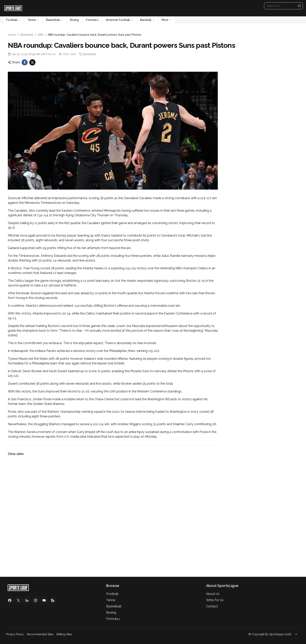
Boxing (74, 20)
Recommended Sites (40, 634)
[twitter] (32, 62)
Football (13, 20)
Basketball (55, 20)
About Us (213, 594)
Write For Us (215, 600)
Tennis (33, 20)
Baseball (147, 20)
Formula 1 (92, 20)
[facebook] (25, 62)
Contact (212, 606)
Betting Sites (64, 634)
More (167, 20)
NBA (41, 35)
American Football (119, 20)
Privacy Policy (15, 634)
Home (12, 35)
